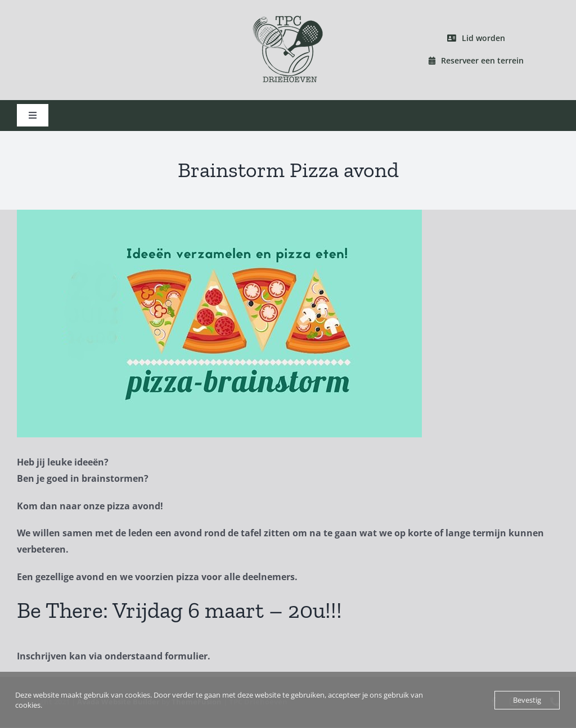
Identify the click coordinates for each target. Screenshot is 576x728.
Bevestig (527, 700)
